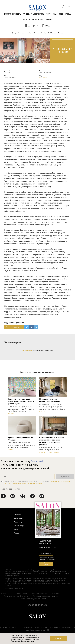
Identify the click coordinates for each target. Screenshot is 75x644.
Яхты (25, 19)
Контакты (56, 593)
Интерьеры (17, 14)
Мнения (49, 19)
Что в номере (46, 553)
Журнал (68, 14)
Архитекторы (39, 14)
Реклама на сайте (21, 593)
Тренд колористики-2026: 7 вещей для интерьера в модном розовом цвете (21, 401)
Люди (61, 14)
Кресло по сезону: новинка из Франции (20, 439)
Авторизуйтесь (27, 350)
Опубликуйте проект (46, 564)
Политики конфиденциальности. (23, 641)
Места (49, 14)
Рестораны (40, 19)
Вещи (55, 14)
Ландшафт (27, 14)
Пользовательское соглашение (45, 596)
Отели (31, 19)
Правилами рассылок (35, 483)
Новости (7, 14)
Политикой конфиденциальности (15, 483)
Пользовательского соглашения (60, 481)
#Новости (42, 411)
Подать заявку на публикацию (16, 596)
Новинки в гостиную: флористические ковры (49, 400)
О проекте (5, 593)
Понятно (58, 639)
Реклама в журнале (40, 593)
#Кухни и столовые (53, 452)
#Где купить (12, 414)
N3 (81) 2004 (43, 78)
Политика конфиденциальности (33, 599)
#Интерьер (42, 452)
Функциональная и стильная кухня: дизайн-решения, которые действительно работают (52, 441)
